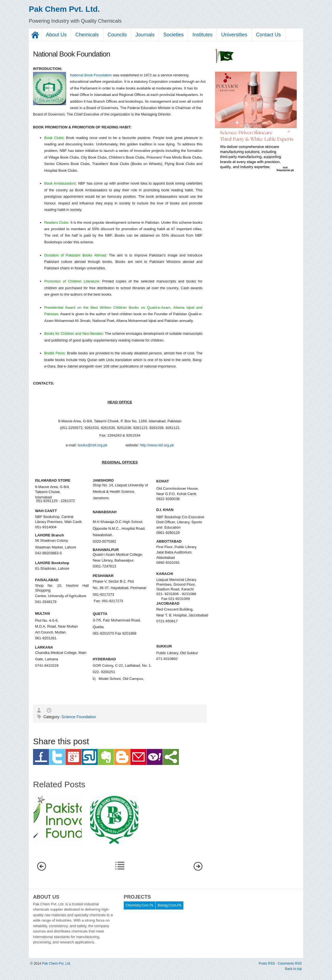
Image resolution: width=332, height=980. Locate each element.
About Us (56, 35)
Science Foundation (79, 717)
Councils (117, 35)
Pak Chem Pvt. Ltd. (64, 9)
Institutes (202, 35)
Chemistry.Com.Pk (140, 905)
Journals (145, 35)
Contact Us (268, 35)
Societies (173, 35)
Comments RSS (290, 963)
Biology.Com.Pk (169, 905)
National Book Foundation (91, 75)
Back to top (293, 969)
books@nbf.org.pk (93, 445)
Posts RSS (267, 963)
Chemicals (87, 35)
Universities (234, 35)
